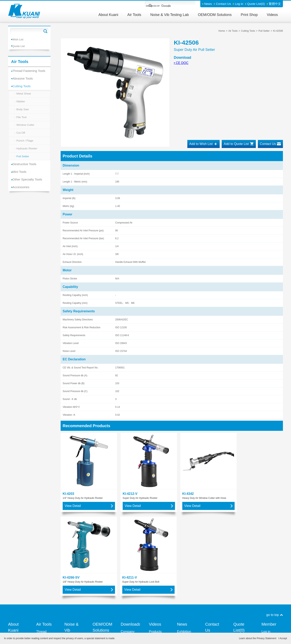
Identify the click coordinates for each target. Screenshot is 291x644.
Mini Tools (21, 177)
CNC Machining (100, 584)
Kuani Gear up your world (24, 11)
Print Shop (249, 15)
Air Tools (134, 15)
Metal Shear (24, 95)
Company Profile (128, 539)
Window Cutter (26, 128)
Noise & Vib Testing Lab (170, 15)
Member (269, 529)
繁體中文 (275, 4)
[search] (165, 6)
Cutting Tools (23, 87)
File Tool (22, 120)
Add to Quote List (236, 144)
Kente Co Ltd (74, 554)
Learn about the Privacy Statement (258, 638)
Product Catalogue (128, 548)
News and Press (184, 553)
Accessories (22, 193)
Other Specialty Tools (29, 185)
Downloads (130, 529)
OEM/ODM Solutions (215, 15)
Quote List (256, 4)
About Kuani (108, 15)
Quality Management (17, 588)
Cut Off (21, 136)
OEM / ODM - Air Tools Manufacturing (102, 571)
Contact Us (223, 4)
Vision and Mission (16, 545)
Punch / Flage (25, 144)
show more (44, 565)
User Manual (130, 556)
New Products (183, 544)
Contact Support (211, 545)
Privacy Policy (184, 628)
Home (222, 31)
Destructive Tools (26, 169)
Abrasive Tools (24, 78)
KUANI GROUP (155, 544)
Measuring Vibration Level (72, 574)
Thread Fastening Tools (30, 70)
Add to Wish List (201, 144)
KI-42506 (278, 31)
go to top (273, 520)
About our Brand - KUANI (15, 567)
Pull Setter (23, 161)
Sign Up (267, 541)
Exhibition (184, 536)
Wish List (19, 39)
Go (45, 31)
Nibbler (21, 103)
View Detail (73, 494)
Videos (272, 15)
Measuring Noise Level (73, 562)
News (208, 4)
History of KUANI (15, 554)
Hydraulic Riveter (27, 153)
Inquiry (210, 552)
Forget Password (269, 548)
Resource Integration (16, 579)
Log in (239, 4)
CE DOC (181, 63)
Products (155, 536)
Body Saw (23, 111)
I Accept (283, 638)
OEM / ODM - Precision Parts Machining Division (101, 552)
